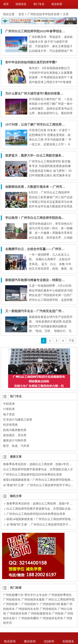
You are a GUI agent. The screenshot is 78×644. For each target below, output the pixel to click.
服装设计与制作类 (15, 440)
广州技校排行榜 (50, 604)
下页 (71, 341)
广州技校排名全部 (27, 609)
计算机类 (9, 409)
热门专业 (39, 4)
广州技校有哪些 (29, 618)
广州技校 (58, 613)
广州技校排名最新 (33, 599)
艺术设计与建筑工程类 (18, 420)
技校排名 (21, 4)
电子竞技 (9, 414)
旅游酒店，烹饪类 (15, 435)
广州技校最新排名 (40, 613)
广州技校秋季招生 (60, 595)
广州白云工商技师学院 (60, 599)
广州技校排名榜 (17, 613)
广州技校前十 (30, 604)
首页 (6, 4)
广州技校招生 (48, 609)
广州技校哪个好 (13, 595)
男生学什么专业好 (36, 595)
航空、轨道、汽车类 (16, 446)
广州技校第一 (12, 604)
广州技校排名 (12, 599)
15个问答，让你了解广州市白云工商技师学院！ (38, 124)
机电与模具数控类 (15, 430)
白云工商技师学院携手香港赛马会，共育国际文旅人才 (38, 469)
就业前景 (57, 4)
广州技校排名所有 (51, 618)
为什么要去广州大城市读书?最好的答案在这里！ (39, 93)
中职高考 (9, 404)
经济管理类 (10, 425)
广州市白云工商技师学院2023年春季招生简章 (37, 31)
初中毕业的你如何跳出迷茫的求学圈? (31, 62)
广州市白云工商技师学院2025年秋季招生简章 (33, 475)
